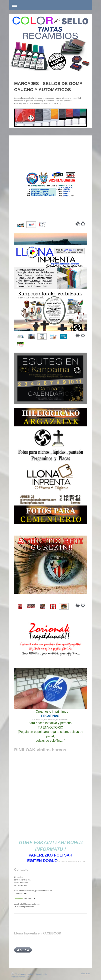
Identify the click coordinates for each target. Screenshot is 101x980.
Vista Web (85, 973)
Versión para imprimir (23, 974)
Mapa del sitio (41, 974)
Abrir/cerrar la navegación (50, 5)
